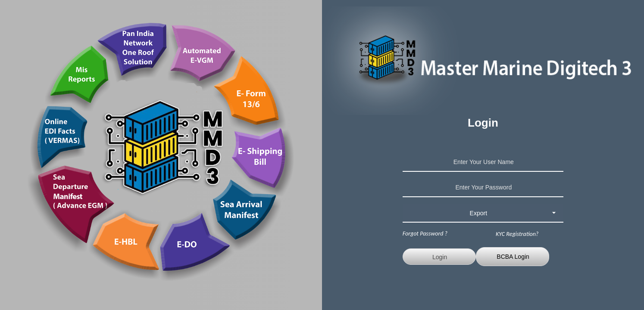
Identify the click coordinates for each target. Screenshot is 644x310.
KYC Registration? (517, 234)
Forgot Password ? (425, 234)
